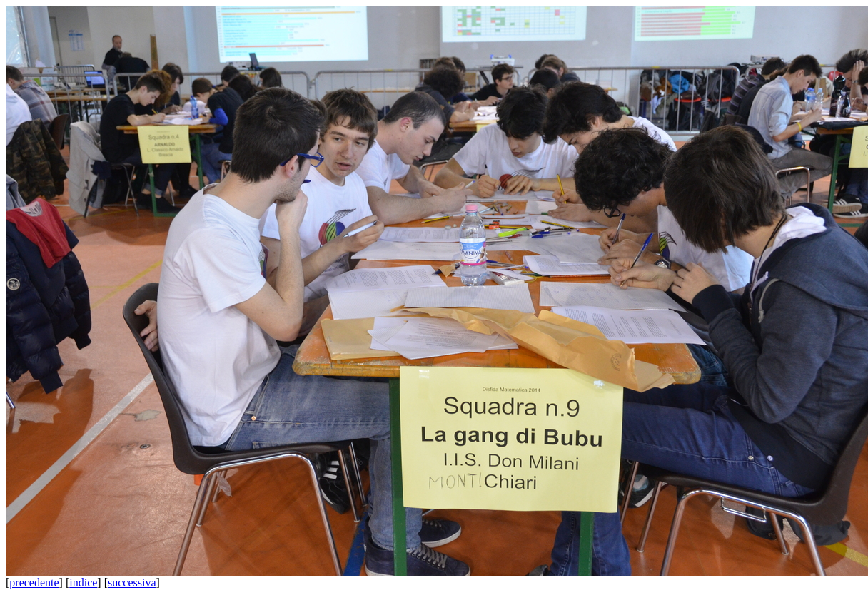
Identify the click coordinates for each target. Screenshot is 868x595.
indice (83, 583)
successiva (132, 583)
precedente (34, 583)
